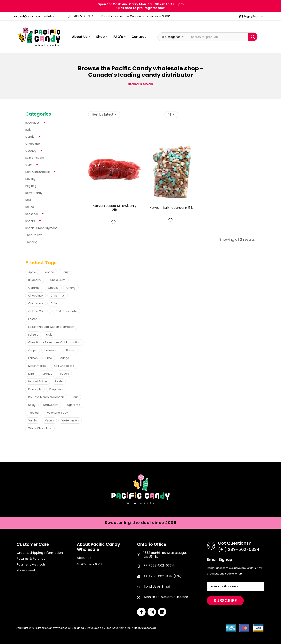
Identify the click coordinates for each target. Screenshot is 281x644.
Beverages (32, 123)
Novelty (30, 179)
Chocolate (33, 144)
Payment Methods (31, 565)
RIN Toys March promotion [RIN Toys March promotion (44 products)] (46, 397)
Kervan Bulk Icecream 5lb (172, 208)
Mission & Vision (89, 564)
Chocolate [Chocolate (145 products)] (36, 296)
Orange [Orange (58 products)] (47, 374)
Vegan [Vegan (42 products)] (49, 420)
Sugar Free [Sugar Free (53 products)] (73, 405)
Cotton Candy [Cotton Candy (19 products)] (38, 311)
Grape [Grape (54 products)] (32, 350)
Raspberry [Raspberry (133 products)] (56, 389)
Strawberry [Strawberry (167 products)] (51, 405)
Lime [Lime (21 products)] (49, 358)
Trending (31, 242)
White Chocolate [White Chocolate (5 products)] (40, 428)
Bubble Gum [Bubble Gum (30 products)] (57, 280)
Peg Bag (31, 186)
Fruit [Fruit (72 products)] (49, 335)
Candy (30, 137)
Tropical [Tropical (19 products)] (34, 413)
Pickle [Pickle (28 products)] (59, 381)
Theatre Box (34, 235)
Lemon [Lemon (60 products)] (33, 358)
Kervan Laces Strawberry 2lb (115, 208)
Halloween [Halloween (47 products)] (51, 350)
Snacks (30, 221)
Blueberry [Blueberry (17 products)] (35, 280)
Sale (28, 200)
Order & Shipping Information (40, 553)
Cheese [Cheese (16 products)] (53, 288)
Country (31, 151)
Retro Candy (34, 193)
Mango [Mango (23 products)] (64, 358)
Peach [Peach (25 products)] (64, 374)
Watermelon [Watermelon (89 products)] (70, 420)
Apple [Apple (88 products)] (32, 272)
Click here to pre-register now (140, 8)
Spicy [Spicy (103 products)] (32, 405)
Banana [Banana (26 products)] (49, 272)
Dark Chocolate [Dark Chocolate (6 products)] (66, 311)
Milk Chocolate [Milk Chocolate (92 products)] (64, 366)
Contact (139, 37)
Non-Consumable (38, 172)
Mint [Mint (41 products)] (31, 374)
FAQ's (118, 37)
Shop (100, 37)
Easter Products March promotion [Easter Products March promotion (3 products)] (51, 327)
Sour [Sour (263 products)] (75, 397)
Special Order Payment (41, 228)
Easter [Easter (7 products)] (32, 319)
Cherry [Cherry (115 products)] (71, 288)
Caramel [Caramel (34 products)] (34, 288)
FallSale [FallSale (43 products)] (33, 335)
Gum (29, 165)
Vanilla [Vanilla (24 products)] (33, 420)
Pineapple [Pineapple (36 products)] (35, 389)
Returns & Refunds (31, 559)
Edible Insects (35, 158)
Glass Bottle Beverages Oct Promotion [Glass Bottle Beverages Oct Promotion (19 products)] (54, 342)
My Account (26, 570)
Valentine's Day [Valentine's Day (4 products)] (57, 413)
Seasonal (32, 214)
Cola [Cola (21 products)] (54, 303)
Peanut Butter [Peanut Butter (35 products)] (38, 381)
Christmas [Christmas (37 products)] (58, 296)
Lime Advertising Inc (118, 628)
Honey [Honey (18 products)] (70, 350)
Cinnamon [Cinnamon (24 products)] (36, 303)
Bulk (28, 130)
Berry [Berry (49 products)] (65, 272)
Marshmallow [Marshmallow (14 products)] (37, 366)
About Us (80, 37)
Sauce (30, 207)
